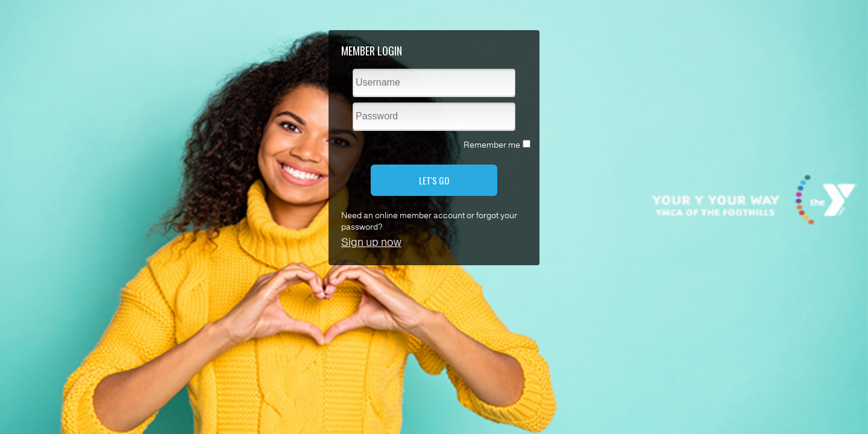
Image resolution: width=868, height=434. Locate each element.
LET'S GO (434, 180)
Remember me (492, 145)
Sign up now (371, 242)
